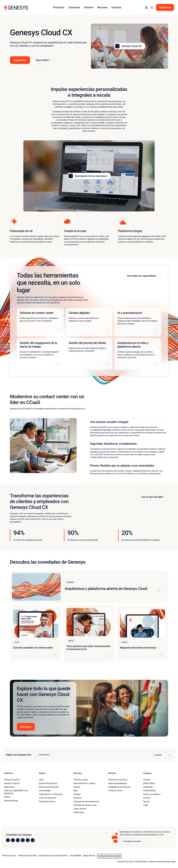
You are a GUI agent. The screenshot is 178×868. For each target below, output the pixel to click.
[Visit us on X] (18, 840)
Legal (145, 805)
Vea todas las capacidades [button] (141, 276)
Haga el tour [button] (20, 60)
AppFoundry (9, 787)
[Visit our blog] (33, 840)
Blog (75, 791)
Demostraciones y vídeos (84, 783)
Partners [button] (89, 7)
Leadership (148, 787)
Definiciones (79, 812)
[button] (146, 7)
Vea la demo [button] (42, 60)
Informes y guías (81, 780)
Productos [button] (59, 7)
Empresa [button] (116, 7)
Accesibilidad (75, 856)
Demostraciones (11, 801)
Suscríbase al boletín (132, 841)
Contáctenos (44, 755)
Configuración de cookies (109, 856)
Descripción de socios (118, 780)
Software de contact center (85, 805)
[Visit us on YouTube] (28, 840)
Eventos (77, 787)
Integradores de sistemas (119, 787)
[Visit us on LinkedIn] (8, 840)
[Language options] (162, 755)
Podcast (77, 794)
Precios (7, 797)
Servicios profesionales (49, 787)
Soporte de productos (48, 783)
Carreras (147, 780)
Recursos (78, 798)
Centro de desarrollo (48, 798)
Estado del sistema (47, 802)
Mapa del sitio (89, 856)
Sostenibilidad (149, 791)
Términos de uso (9, 856)
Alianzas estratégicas (118, 783)
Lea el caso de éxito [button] (152, 497)
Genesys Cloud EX (12, 783)
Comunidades (45, 791)
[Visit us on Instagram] (13, 840)
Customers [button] (74, 7)
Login (41, 780)
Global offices (149, 783)
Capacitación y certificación (51, 794)
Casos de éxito (80, 809)
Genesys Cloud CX (12, 780)
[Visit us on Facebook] (23, 840)
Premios (147, 798)
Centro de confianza (152, 794)
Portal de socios (115, 791)
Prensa (146, 802)
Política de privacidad (27, 856)
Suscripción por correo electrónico (53, 856)
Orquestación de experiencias (86, 802)
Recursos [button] (103, 7)
